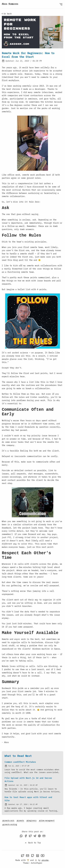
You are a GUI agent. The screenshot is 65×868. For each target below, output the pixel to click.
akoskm (45, 860)
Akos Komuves (10, 4)
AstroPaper (37, 863)
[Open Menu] (61, 4)
